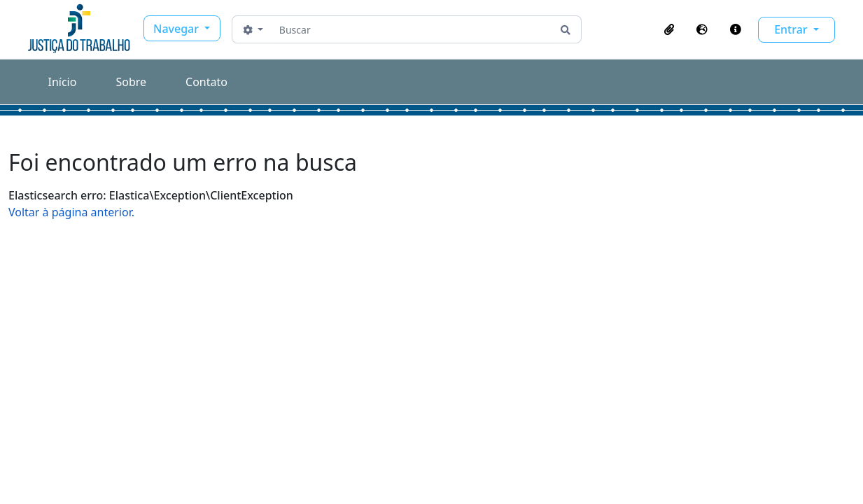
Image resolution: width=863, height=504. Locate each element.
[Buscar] (412, 29)
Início (63, 82)
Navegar (177, 29)
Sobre (131, 82)
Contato (206, 82)
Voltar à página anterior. (71, 212)
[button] (669, 29)
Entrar (792, 29)
